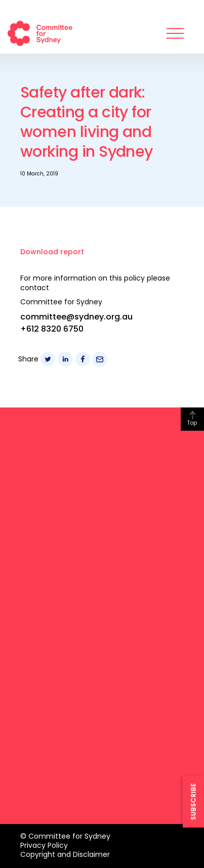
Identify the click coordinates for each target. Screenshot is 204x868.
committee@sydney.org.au (76, 317)
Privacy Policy (44, 845)
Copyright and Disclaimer (65, 854)
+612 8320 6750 (52, 329)
